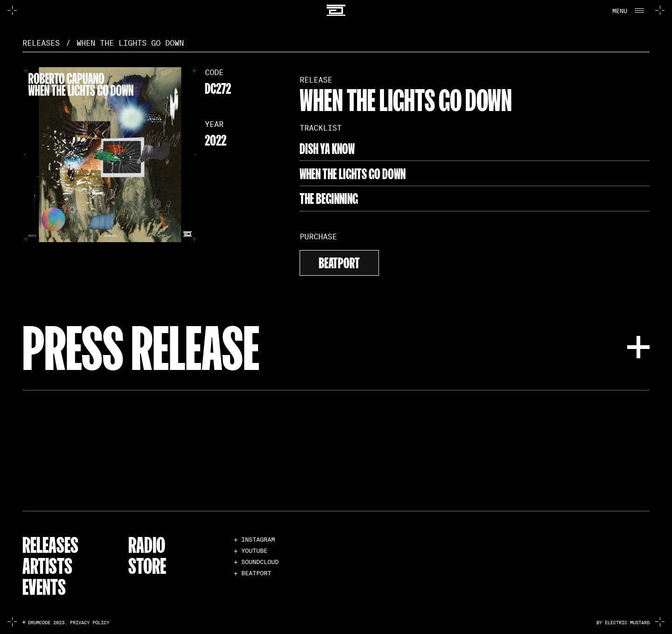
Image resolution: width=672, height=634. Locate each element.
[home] (336, 10)
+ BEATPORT (252, 573)
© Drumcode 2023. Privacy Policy (66, 623)
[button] (627, 10)
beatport (339, 261)
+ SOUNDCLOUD (256, 562)
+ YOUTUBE (251, 551)
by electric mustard (623, 623)
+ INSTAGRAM (254, 540)
